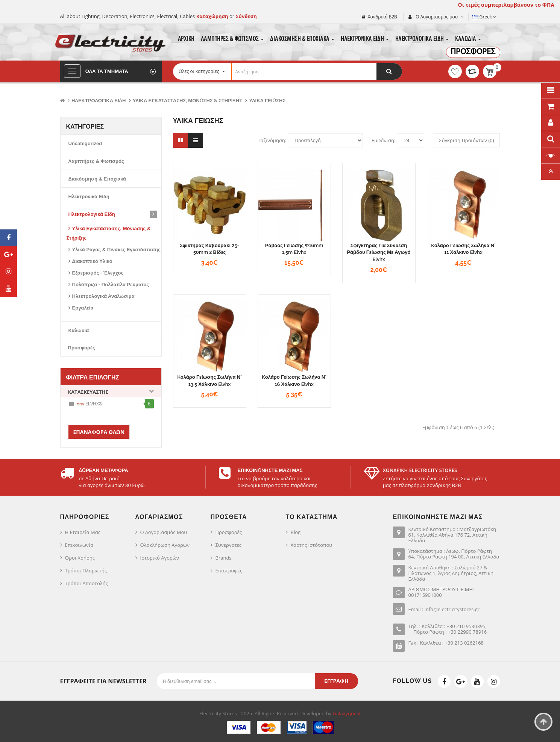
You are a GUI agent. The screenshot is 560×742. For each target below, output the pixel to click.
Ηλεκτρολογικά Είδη (99, 101)
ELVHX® (90, 404)
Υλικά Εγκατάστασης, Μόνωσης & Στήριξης (187, 101)
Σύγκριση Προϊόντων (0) (466, 140)
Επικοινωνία (79, 545)
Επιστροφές (229, 571)
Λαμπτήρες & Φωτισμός (96, 161)
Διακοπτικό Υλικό (92, 261)
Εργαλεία (83, 308)
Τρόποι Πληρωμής (86, 571)
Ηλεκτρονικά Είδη (89, 197)
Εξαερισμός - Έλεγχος (98, 273)
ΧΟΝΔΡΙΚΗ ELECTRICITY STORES (420, 470)
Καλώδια (79, 330)
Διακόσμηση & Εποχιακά (97, 179)
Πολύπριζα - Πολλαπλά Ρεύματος (111, 285)
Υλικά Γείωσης (267, 101)
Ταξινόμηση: (272, 140)
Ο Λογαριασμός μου (164, 532)
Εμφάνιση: (383, 140)
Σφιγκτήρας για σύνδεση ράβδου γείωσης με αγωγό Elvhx (379, 252)
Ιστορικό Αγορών (160, 558)
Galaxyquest (347, 713)
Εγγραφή (336, 681)
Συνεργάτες (229, 545)
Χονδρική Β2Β (382, 17)
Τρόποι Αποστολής (87, 583)
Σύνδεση (246, 16)
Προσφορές (82, 348)
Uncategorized (85, 143)
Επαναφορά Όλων (99, 432)
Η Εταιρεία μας (83, 532)
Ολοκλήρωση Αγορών (165, 545)
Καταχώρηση (213, 16)
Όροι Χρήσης (80, 558)
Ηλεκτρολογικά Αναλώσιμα (103, 296)
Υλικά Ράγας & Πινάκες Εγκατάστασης (116, 250)
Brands (224, 558)
